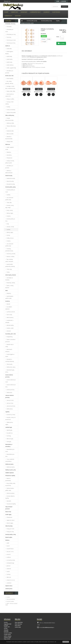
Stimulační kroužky (11, 184)
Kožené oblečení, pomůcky (9, 376)
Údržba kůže (9, 393)
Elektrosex (56, 12)
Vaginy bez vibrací (10, 520)
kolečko (45, 61)
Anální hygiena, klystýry (9, 53)
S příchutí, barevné (11, 312)
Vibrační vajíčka (9, 537)
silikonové (9, 577)
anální (8, 543)
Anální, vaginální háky (11, 68)
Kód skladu (43, 34)
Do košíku (62, 44)
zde (55, 642)
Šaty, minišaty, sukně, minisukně (9, 260)
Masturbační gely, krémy (10, 371)
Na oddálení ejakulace (9, 308)
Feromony (9, 37)
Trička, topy (9, 269)
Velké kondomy (10, 317)
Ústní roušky (9, 315)
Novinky (6, 622)
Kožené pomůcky (10, 390)
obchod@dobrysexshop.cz (48, 627)
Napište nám (7, 627)
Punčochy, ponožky (11, 254)
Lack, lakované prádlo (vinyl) (9, 199)
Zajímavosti (8, 16)
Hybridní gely (9, 430)
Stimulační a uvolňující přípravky (10, 360)
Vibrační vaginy (10, 523)
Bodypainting (9, 337)
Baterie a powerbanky (8, 479)
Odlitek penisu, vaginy (9, 423)
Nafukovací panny (9, 464)
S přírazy (8, 574)
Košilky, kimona (10, 238)
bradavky (29, 56)
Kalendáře (9, 501)
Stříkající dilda (9, 142)
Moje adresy (18, 626)
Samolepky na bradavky (9, 279)
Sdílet (49, 39)
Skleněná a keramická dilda (9, 138)
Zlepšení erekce (9, 586)
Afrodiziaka (9, 27)
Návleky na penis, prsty (11, 470)
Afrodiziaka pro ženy (11, 34)
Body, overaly (9, 210)
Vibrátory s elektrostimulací (9, 172)
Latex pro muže (10, 400)
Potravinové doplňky (11, 504)
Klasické (8, 304)
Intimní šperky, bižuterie (11, 275)
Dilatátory (9, 152)
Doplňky (8, 195)
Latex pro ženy (10, 403)
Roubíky (8, 107)
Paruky (8, 272)
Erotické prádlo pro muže (10, 191)
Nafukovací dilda (10, 123)
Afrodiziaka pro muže (9, 30)
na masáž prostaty (11, 560)
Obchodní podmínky (11, 599)
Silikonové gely (10, 439)
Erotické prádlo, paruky (10, 187)
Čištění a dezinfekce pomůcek (10, 341)
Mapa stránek (7, 639)
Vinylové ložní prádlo (11, 112)
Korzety (8, 235)
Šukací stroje (8, 512)
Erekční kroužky (9, 176)
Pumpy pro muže (10, 529)
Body (8, 224)
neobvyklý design (10, 563)
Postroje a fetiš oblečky (9, 103)
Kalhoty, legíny (10, 213)
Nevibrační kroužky (11, 178)
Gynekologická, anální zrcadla (9, 297)
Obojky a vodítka (10, 99)
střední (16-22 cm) (11, 580)
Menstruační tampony (9, 350)
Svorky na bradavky (11, 110)
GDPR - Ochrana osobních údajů (8, 637)
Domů (6, 12)
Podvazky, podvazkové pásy (9, 250)
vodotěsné (9, 583)
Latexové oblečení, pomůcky (10, 396)
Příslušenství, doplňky (10, 476)
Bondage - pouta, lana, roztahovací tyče (10, 87)
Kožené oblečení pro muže (11, 381)
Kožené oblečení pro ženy (11, 386)
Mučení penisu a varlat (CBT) (10, 95)
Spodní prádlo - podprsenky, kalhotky (10, 265)
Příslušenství (9, 158)
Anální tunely (9, 62)
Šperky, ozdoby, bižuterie (9, 287)
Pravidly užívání (38, 642)
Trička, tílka (9, 203)
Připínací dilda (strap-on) (11, 127)
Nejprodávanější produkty (8, 625)
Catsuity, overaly (10, 227)
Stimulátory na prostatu (9, 72)
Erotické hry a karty (11, 415)
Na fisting (9, 436)
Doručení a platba (10, 601)
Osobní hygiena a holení (10, 355)
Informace (9, 593)
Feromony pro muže (11, 40)
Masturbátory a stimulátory (9, 445)
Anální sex (8, 46)
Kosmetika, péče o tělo (11, 334)
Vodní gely (9, 442)
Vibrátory (14, 12)
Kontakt (18, 16)
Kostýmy (8, 216)
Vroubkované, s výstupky (9, 321)
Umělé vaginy (8, 514)
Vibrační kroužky (10, 181)
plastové (8, 566)
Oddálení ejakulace (10, 473)
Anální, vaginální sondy (9, 148)
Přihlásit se (7, 1)
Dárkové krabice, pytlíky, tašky (10, 489)
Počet (58, 37)
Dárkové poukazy (10, 493)
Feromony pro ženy (11, 43)
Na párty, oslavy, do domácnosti (10, 418)
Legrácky (46, 12)
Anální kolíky (9, 56)
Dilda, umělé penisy (10, 115)
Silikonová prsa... (26, 92)
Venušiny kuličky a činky (11, 534)
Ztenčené (8, 331)
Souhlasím (66, 642)
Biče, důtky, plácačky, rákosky (9, 82)
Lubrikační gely (35, 12)
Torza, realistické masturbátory (10, 460)
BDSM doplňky (10, 78)
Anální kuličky (9, 59)
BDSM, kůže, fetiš (9, 76)
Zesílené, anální (10, 328)
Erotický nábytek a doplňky (10, 497)
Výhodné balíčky (10, 325)
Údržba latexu (9, 409)
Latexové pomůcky (11, 406)
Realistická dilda (10, 131)
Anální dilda (9, 49)
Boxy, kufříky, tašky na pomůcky (10, 484)
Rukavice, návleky (10, 256)
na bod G (8, 554)
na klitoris (9, 557)
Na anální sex (9, 433)
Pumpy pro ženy (10, 532)
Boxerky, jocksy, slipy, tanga (10, 206)
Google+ (44, 42)
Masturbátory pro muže (10, 450)
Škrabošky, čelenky (11, 283)
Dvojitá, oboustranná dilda (9, 119)
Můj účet (18, 619)
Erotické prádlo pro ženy (10, 220)
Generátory (9, 155)
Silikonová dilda (10, 134)
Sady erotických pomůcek (9, 508)
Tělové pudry (9, 364)
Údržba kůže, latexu (11, 367)
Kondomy (24, 12)
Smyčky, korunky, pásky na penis (10, 162)
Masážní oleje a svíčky (9, 346)
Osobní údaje (18, 627)
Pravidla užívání (7, 634)
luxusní (8, 546)
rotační (8, 572)
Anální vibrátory (10, 65)
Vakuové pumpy (9, 526)
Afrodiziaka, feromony (10, 24)
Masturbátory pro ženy (10, 455)
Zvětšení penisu (9, 589)
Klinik (6, 290)
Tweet (43, 39)
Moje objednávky (19, 622)
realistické (9, 569)
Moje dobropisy (18, 624)
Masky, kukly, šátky (11, 91)
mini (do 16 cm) (10, 552)
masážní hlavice (10, 549)
